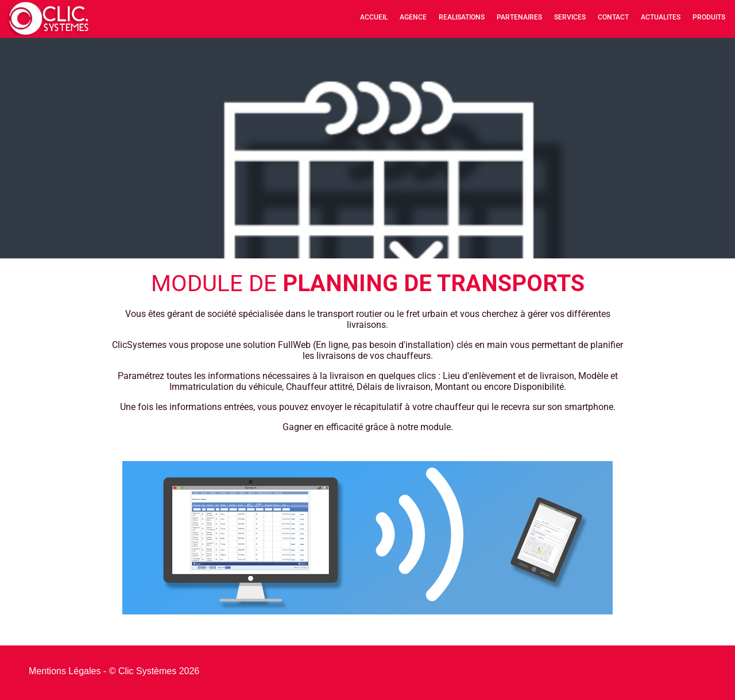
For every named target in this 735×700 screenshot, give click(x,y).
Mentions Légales (65, 671)
